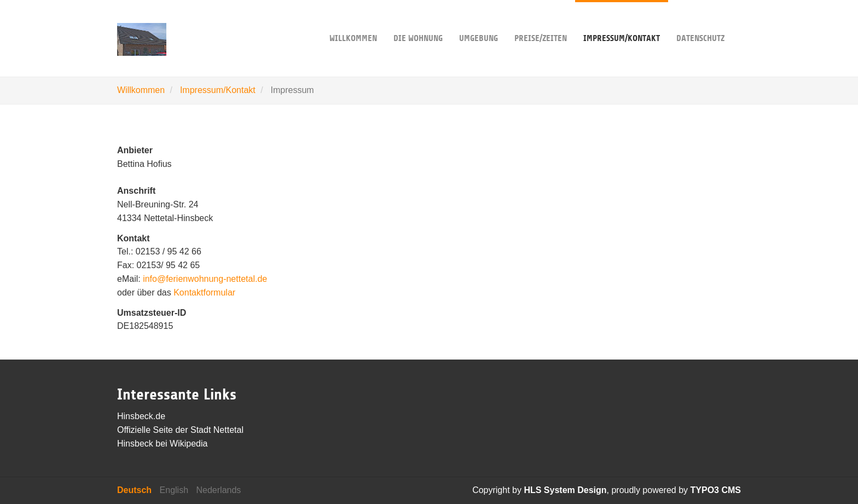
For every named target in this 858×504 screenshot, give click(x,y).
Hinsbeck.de (141, 416)
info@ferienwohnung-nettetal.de (205, 279)
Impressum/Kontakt (218, 90)
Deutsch (134, 490)
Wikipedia (189, 444)
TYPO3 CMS (716, 490)
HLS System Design (565, 490)
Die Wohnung (418, 22)
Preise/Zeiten (541, 22)
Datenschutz (700, 22)
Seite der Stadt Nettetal (198, 430)
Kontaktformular (204, 292)
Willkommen (353, 22)
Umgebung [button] (479, 22)
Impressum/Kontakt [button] (622, 22)
